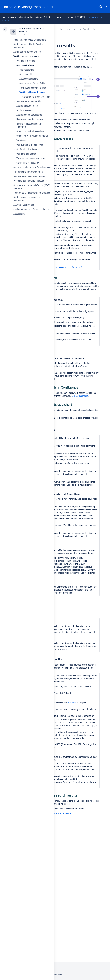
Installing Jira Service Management (30, 40)
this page (72, 703)
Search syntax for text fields (32, 83)
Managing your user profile (29, 101)
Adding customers (25, 110)
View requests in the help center (31, 158)
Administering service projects (27, 52)
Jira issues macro (80, 396)
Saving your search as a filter (33, 88)
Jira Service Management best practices (32, 193)
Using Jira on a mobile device (30, 145)
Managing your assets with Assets (29, 176)
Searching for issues (26, 65)
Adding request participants (29, 115)
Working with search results (32, 92)
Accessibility (19, 214)
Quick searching (27, 74)
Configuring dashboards (27, 149)
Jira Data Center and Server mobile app (31, 209)
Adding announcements (27, 106)
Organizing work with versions (30, 131)
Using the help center (26, 154)
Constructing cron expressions (36, 97)
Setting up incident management (28, 172)
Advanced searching (29, 79)
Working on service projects (26, 56)
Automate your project (24, 205)
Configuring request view (28, 163)
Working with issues (26, 61)
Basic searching (27, 70)
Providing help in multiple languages (30, 181)
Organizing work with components (32, 136)
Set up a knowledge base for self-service (32, 167)
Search (101, 7)
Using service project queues (30, 119)
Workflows (21, 140)
